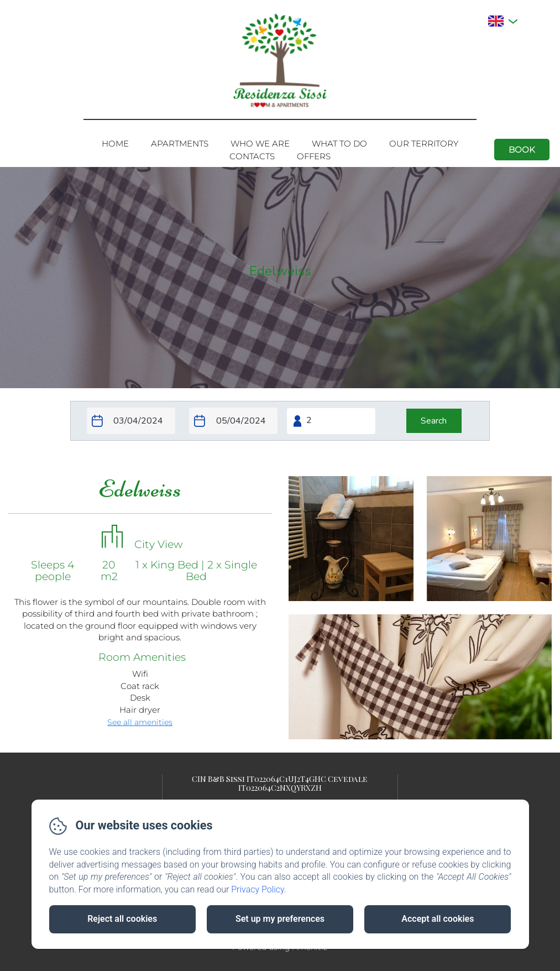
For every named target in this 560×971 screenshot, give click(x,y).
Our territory (424, 143)
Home (115, 143)
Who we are (260, 143)
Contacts (252, 156)
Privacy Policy (258, 889)
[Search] (434, 421)
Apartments (180, 143)
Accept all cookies (438, 919)
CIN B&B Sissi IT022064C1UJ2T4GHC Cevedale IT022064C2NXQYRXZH (280, 783)
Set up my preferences (280, 919)
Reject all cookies (122, 919)
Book (522, 150)
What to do (339, 143)
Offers (314, 156)
